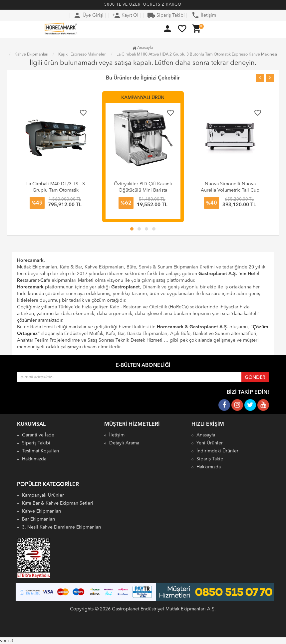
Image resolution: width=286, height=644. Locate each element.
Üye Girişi (88, 15)
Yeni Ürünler (210, 443)
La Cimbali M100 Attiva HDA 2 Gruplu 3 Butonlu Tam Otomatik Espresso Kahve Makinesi (197, 55)
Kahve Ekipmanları (42, 511)
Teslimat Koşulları (41, 451)
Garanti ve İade (38, 435)
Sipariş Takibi (166, 15)
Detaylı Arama (124, 443)
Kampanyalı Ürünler (43, 495)
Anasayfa (143, 48)
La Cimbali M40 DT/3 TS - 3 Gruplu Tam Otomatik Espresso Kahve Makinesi (56, 190)
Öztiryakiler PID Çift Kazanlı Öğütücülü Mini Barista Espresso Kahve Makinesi (143, 190)
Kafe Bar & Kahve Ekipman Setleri (58, 503)
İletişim (204, 15)
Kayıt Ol (125, 15)
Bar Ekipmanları (39, 519)
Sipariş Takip (210, 459)
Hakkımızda (34, 459)
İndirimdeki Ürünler (217, 451)
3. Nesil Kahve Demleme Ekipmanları (62, 527)
